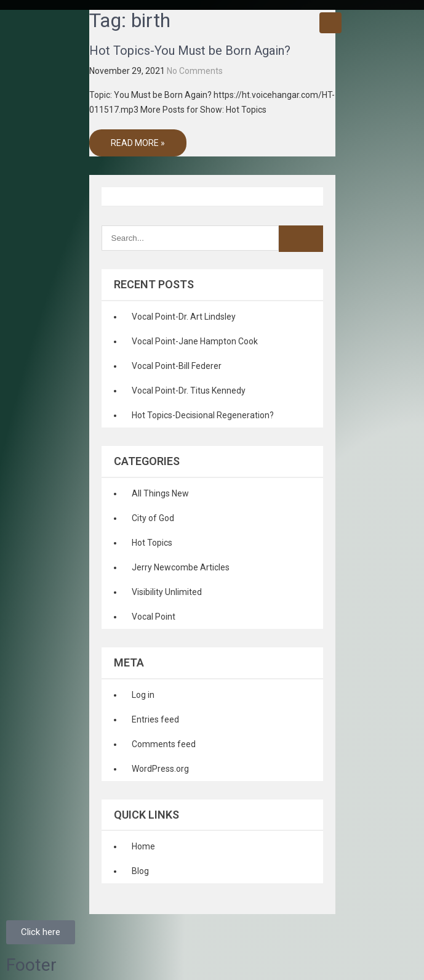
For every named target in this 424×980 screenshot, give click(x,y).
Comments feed (164, 744)
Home (143, 846)
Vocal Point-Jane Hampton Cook (195, 341)
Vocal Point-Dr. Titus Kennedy (189, 391)
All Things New (160, 493)
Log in (143, 695)
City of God (153, 518)
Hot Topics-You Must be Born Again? (190, 51)
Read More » (138, 143)
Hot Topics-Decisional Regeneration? (203, 415)
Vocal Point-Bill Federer (177, 366)
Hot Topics (152, 543)
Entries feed (155, 719)
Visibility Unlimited (167, 592)
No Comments (195, 71)
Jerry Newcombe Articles (181, 567)
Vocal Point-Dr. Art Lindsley (184, 317)
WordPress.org (160, 769)
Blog (140, 871)
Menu (330, 23)
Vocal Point (154, 617)
